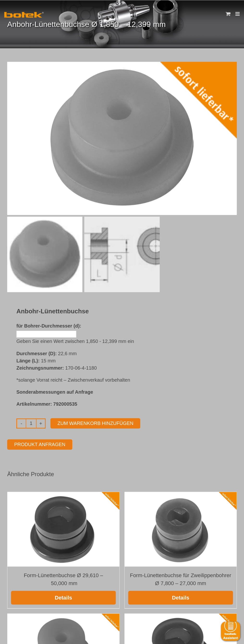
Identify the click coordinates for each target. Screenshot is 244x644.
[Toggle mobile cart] (228, 14)
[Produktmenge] (31, 423)
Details (63, 598)
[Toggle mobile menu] (238, 14)
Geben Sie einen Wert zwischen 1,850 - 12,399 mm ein (75, 341)
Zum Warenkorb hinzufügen (95, 423)
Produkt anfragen (40, 444)
